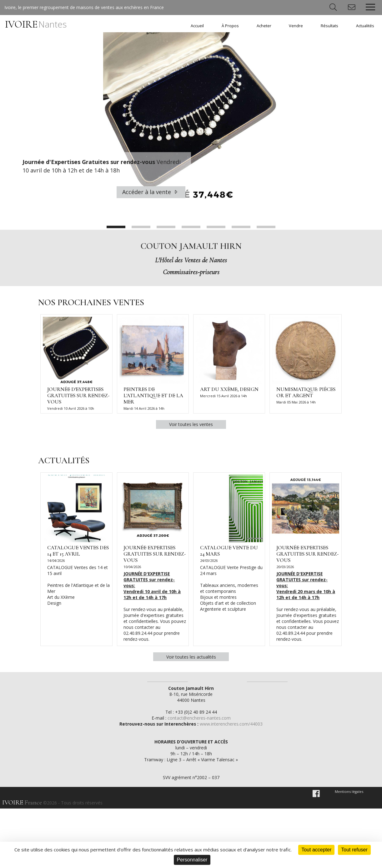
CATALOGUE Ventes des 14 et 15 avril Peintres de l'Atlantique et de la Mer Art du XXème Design (78, 588)
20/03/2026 (285, 569)
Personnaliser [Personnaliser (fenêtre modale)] (192, 860)
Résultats (329, 26)
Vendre (296, 26)
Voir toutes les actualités (191, 659)
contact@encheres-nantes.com (199, 777)
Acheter (264, 26)
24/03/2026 (209, 563)
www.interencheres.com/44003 (232, 783)
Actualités (365, 26)
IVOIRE (36, 24)
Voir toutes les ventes (191, 426)
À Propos (230, 26)
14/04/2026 (56, 563)
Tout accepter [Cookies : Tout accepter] (316, 850)
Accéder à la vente (151, 192)
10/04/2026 (133, 569)
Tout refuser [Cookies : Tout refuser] (354, 850)
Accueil (197, 26)
